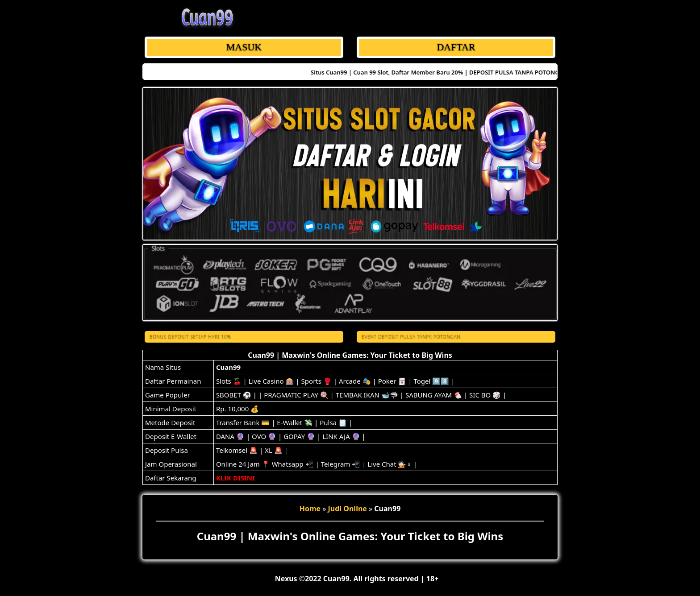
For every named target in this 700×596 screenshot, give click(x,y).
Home (310, 509)
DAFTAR (456, 47)
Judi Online (348, 509)
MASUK (244, 47)
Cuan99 (228, 367)
